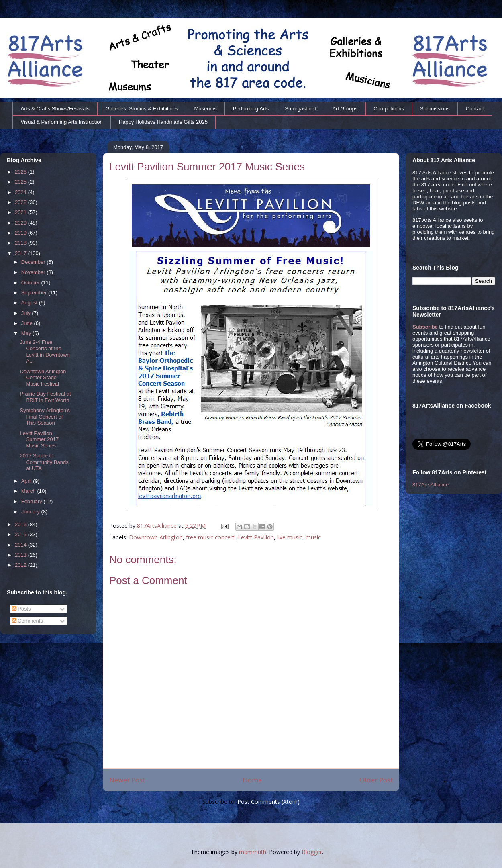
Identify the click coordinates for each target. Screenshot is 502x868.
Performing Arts (251, 109)
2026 (21, 172)
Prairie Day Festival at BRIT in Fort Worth (45, 397)
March (29, 491)
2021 (21, 212)
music (313, 537)
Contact (475, 109)
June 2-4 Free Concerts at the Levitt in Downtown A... (45, 351)
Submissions (435, 109)
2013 (21, 555)
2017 (21, 253)
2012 (21, 565)
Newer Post (127, 780)
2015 (21, 534)
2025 (21, 182)
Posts (21, 609)
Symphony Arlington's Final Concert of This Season (45, 417)
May (27, 333)
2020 (21, 223)
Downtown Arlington (156, 537)
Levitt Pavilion (256, 537)
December (34, 262)
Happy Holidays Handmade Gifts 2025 (163, 122)
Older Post (376, 780)
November (34, 272)
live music (290, 537)
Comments (27, 621)
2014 (21, 545)
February (33, 501)
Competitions (389, 109)
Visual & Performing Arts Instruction (62, 122)
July (27, 313)
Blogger (312, 852)
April (27, 481)
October (31, 283)
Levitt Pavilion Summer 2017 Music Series (39, 439)
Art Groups (345, 109)
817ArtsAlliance (158, 526)
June (28, 323)
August (30, 303)
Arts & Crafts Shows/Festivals (55, 109)
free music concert (210, 537)
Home (252, 780)
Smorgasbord (300, 109)
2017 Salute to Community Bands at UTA (44, 462)
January (31, 512)
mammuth (253, 852)
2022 (21, 202)
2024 (21, 192)
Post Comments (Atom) (268, 802)
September (35, 293)
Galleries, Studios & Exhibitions (142, 109)
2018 (21, 243)
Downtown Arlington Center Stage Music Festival (43, 378)
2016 (21, 524)
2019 (21, 233)
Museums (205, 109)
